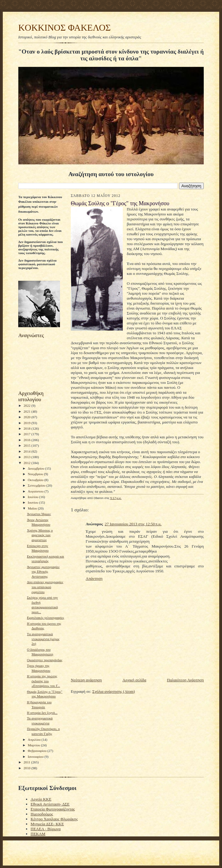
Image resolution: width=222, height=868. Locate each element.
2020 (27, 417)
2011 (27, 762)
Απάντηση (94, 578)
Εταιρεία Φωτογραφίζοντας (53, 809)
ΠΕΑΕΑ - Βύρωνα (46, 829)
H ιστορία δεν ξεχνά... (42, 713)
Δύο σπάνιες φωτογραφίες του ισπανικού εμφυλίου (45, 587)
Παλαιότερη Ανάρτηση (185, 680)
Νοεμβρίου (36, 474)
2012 (27, 463)
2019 (27, 423)
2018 (27, 428)
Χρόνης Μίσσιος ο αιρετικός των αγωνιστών (40, 535)
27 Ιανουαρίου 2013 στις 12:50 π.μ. (133, 524)
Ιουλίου (34, 497)
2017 (27, 434)
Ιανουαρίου (36, 757)
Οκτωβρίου (36, 480)
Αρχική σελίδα (134, 680)
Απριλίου (35, 740)
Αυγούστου (36, 491)
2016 (27, 440)
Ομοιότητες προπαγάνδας (45, 660)
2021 (27, 411)
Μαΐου (33, 508)
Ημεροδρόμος (42, 814)
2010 (27, 768)
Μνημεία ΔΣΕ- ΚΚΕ (47, 824)
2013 (27, 457)
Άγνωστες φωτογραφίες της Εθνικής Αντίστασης (43, 572)
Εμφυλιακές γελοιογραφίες (45, 618)
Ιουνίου (34, 502)
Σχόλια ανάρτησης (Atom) (114, 691)
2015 (27, 445)
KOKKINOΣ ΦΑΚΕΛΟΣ (64, 28)
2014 (27, 451)
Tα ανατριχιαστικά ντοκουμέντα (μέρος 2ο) (43, 639)
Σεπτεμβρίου (37, 485)
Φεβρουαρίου (38, 751)
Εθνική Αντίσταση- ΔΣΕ (50, 804)
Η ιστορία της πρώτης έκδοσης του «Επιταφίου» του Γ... (43, 681)
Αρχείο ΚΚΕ (41, 799)
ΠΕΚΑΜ (38, 834)
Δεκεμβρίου (36, 468)
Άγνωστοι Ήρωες (39, 514)
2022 (27, 406)
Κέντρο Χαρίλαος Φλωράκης (54, 819)
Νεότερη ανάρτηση (86, 680)
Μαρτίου (34, 745)
